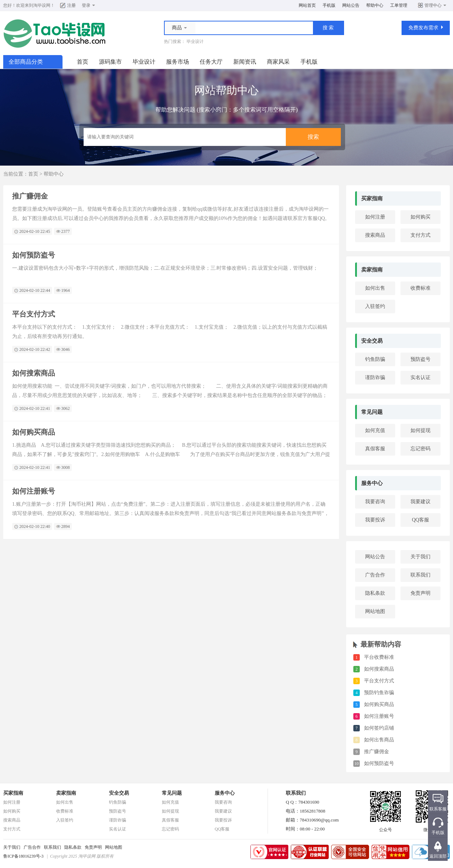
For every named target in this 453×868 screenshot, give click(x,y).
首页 (83, 62)
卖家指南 (372, 270)
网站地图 (375, 611)
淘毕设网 (42, 5)
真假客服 (375, 449)
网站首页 (307, 5)
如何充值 (375, 430)
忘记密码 (420, 449)
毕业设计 (195, 41)
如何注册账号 (34, 491)
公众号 (385, 828)
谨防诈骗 (375, 377)
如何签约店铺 (379, 728)
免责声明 (420, 593)
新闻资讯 (245, 62)
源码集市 (110, 62)
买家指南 (372, 198)
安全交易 (372, 341)
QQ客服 (420, 520)
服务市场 (178, 62)
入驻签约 (375, 306)
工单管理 (399, 5)
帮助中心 (375, 5)
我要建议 (420, 502)
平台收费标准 (379, 657)
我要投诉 (375, 520)
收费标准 (420, 288)
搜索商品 (375, 235)
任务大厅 (211, 62)
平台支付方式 (34, 314)
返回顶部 (438, 856)
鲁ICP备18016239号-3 (23, 856)
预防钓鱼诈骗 (379, 693)
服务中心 (372, 483)
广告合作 (375, 575)
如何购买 (420, 217)
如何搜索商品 (34, 373)
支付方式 (420, 235)
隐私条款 (375, 593)
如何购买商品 (34, 432)
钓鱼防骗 (375, 359)
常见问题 (372, 412)
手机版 (329, 5)
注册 (71, 5)
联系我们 (420, 575)
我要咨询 (375, 502)
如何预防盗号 (34, 255)
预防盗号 (420, 359)
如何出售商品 (379, 740)
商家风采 (278, 62)
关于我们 (420, 557)
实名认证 (420, 377)
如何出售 (375, 288)
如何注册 (375, 217)
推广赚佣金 (30, 196)
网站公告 (351, 5)
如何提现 (420, 430)
